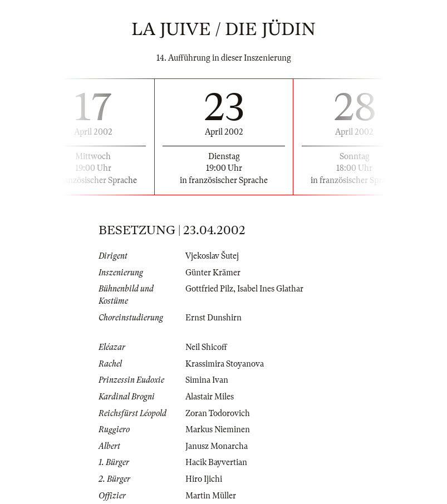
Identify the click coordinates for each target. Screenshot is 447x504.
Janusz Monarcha (217, 446)
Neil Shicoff (206, 347)
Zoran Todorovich (218, 413)
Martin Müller (211, 496)
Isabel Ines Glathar (270, 289)
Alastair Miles (210, 397)
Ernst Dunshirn (213, 318)
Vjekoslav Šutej (212, 256)
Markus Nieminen (218, 429)
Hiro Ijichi (204, 479)
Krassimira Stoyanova (225, 364)
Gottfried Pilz (209, 289)
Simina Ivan (207, 380)
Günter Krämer (213, 273)
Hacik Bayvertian (216, 462)
